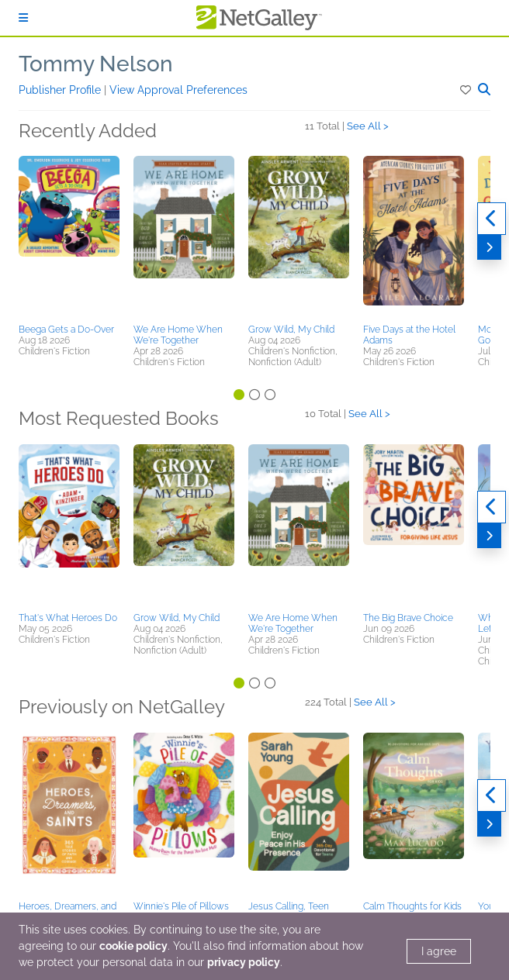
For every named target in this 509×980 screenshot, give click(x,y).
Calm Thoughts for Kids (412, 906)
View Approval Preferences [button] (178, 90)
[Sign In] (23, 18)
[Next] (489, 247)
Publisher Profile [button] (61, 90)
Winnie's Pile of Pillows (181, 906)
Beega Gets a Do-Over (66, 330)
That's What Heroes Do (68, 618)
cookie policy (133, 946)
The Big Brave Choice (408, 618)
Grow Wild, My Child (291, 330)
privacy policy (244, 962)
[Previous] (492, 219)
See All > (368, 126)
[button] (467, 90)
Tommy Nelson (96, 64)
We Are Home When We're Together (178, 335)
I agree (439, 951)
